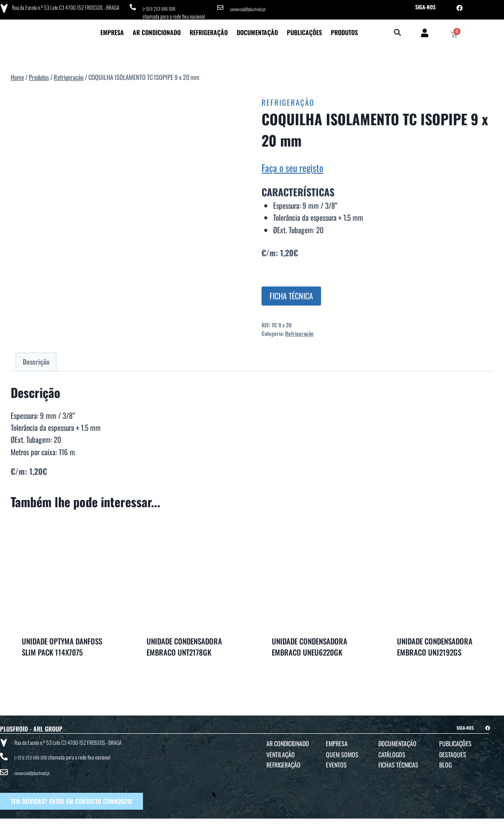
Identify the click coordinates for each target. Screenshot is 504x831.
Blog (445, 761)
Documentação (257, 29)
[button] (398, 30)
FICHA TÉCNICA (291, 293)
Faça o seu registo (292, 165)
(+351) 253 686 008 (162, 7)
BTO (464, 823)
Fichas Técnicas (398, 761)
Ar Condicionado (157, 29)
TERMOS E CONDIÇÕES (253, 823)
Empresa (112, 29)
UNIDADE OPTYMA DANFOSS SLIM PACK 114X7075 (62, 644)
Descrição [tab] (36, 358)
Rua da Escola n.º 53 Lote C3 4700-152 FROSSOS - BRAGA (63, 6)
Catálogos (392, 751)
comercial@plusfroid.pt (251, 7)
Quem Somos (342, 751)
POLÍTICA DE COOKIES (344, 823)
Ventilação (281, 751)
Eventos (336, 761)
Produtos (344, 29)
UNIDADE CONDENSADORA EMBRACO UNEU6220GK (310, 644)
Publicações (304, 29)
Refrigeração (209, 29)
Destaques (453, 751)
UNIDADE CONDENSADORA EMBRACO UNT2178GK (184, 644)
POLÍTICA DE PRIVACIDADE (299, 823)
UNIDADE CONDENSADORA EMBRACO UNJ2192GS (435, 644)
